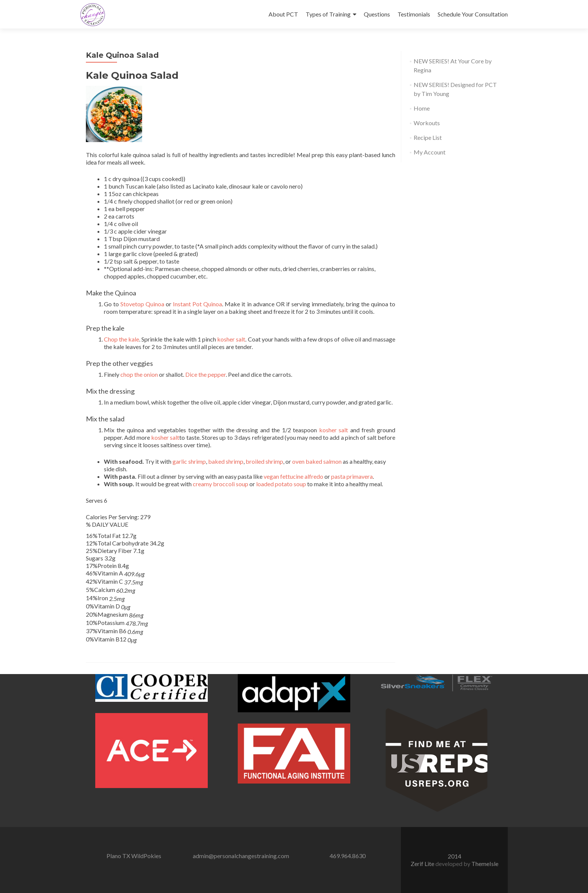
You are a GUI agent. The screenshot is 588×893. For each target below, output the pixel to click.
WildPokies (146, 856)
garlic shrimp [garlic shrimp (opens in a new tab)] (189, 461)
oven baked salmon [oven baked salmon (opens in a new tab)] (317, 461)
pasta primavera (352, 476)
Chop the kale (121, 339)
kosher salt (231, 339)
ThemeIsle (485, 864)
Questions (377, 14)
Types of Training (328, 14)
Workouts (427, 123)
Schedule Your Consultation (473, 14)
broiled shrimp (264, 461)
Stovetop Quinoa (142, 304)
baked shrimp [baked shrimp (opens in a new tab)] (226, 461)
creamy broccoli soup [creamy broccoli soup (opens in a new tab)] (220, 484)
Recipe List (428, 137)
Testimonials (414, 14)
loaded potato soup (281, 484)
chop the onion (139, 374)
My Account (430, 152)
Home (422, 108)
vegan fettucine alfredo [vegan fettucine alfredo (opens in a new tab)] (293, 476)
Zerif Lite (423, 864)
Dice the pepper (205, 374)
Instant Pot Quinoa (197, 304)
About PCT (283, 14)
